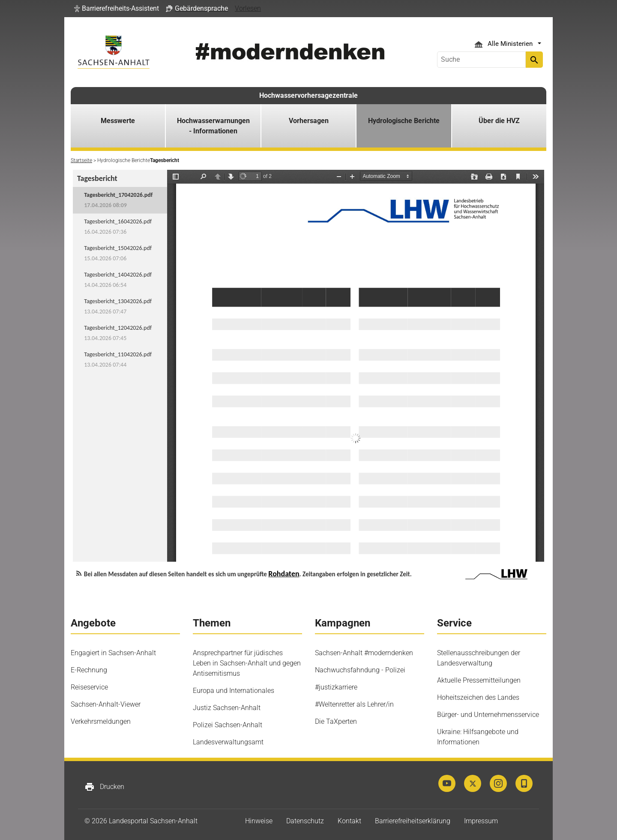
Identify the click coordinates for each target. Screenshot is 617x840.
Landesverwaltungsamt (228, 742)
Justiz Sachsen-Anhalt (227, 708)
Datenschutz (305, 821)
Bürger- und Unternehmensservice (488, 715)
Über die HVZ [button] (499, 121)
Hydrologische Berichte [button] (404, 121)
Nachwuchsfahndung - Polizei (360, 670)
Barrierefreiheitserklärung (413, 821)
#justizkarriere (336, 687)
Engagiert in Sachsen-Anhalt (113, 653)
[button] (117, 9)
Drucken (104, 787)
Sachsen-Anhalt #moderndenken (364, 653)
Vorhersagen (309, 121)
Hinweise (259, 821)
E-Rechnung (89, 670)
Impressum (481, 821)
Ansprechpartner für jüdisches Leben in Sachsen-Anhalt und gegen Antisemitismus (247, 663)
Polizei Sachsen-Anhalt (228, 725)
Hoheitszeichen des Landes (478, 697)
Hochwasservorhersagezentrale (308, 95)
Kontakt (349, 821)
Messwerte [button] (118, 121)
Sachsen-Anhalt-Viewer (106, 704)
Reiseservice (89, 687)
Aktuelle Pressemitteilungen (479, 680)
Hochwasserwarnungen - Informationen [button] (213, 126)
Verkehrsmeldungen (101, 721)
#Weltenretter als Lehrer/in (354, 704)
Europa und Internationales (234, 691)
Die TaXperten (336, 721)
